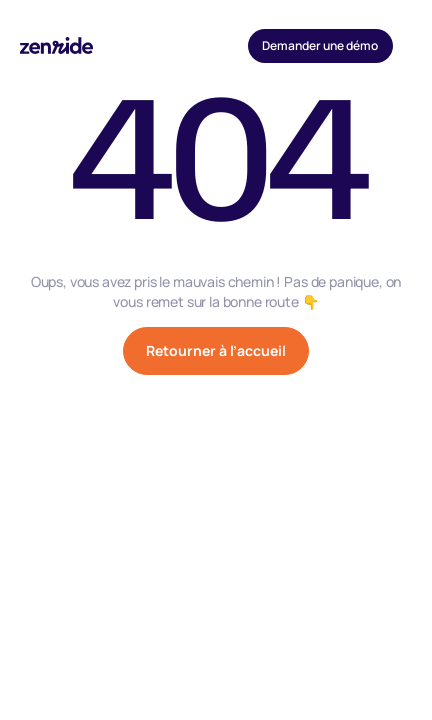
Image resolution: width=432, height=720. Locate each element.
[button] (412, 46)
